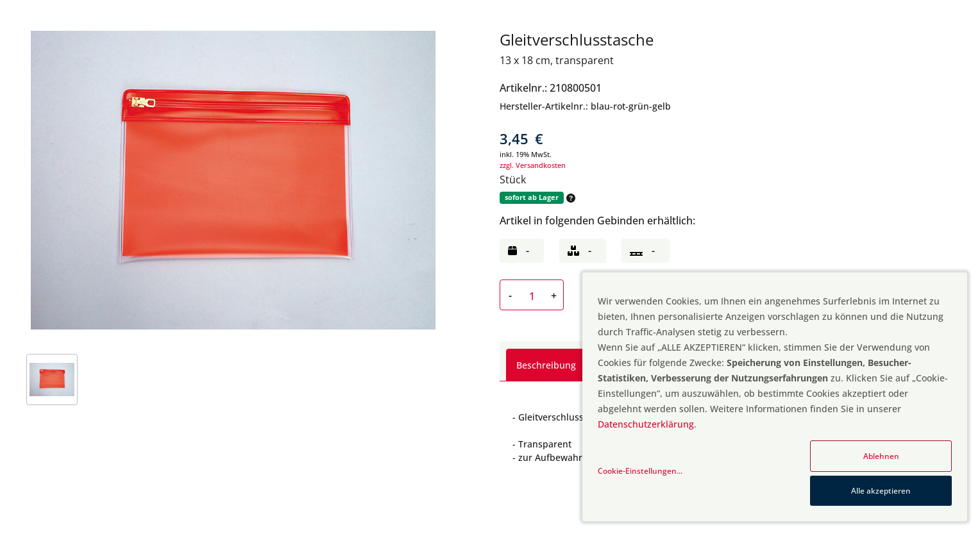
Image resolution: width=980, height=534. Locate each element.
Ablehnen (881, 456)
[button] (570, 198)
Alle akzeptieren (881, 491)
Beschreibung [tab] (546, 365)
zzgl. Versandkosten (533, 165)
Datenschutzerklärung (646, 424)
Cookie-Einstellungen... (640, 471)
